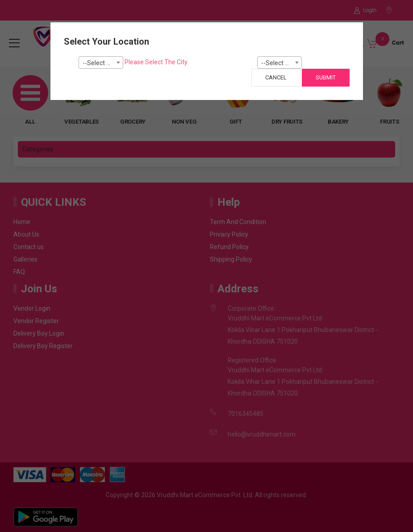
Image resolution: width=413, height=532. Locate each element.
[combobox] (101, 62)
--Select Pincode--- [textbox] (281, 63)
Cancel (276, 77)
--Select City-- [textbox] (102, 63)
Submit (326, 77)
